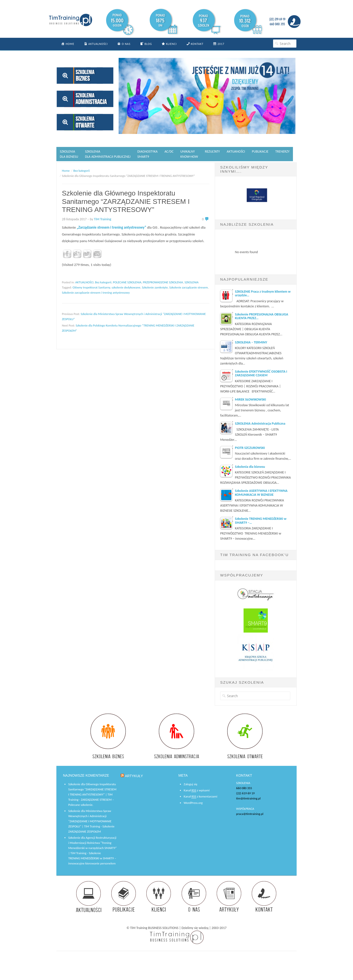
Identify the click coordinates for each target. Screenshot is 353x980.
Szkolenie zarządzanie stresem (188, 287)
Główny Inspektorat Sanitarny (91, 287)
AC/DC (169, 151)
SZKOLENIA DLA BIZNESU (69, 154)
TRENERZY (282, 151)
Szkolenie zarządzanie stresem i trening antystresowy (96, 293)
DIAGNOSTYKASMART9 (147, 154)
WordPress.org (193, 803)
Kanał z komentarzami (200, 797)
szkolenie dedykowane (126, 287)
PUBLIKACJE (260, 151)
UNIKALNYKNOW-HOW (189, 154)
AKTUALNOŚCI (84, 282)
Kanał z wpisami (196, 790)
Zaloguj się (190, 784)
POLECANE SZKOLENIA (127, 282)
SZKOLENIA (192, 282)
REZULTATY (212, 151)
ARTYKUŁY (134, 776)
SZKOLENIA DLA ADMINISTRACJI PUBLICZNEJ (108, 154)
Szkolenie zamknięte (155, 287)
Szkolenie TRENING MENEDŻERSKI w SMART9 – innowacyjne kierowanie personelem (92, 858)
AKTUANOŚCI (236, 151)
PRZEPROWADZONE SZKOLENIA (163, 282)
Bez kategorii (103, 282)
